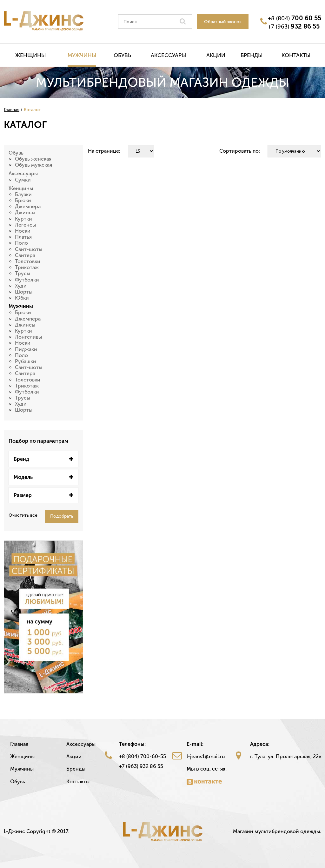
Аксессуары (168, 55)
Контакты (296, 55)
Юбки (22, 298)
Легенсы (25, 225)
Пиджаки (26, 349)
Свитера (25, 255)
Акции (216, 55)
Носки (23, 231)
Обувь (122, 55)
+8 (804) (295, 18)
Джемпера (28, 206)
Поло (21, 243)
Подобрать (62, 516)
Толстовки (28, 261)
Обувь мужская (33, 165)
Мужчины (82, 55)
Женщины (30, 55)
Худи (21, 286)
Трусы (23, 273)
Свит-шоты (29, 249)
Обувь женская (33, 159)
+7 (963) (294, 26)
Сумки (23, 180)
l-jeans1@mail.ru (206, 756)
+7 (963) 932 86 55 (141, 766)
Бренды (252, 55)
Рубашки (26, 361)
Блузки (23, 194)
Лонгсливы (28, 337)
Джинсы (25, 212)
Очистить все (23, 515)
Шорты (24, 292)
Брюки (23, 200)
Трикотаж (27, 267)
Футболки (27, 280)
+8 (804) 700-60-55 (143, 756)
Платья (23, 237)
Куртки (23, 219)
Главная (19, 744)
